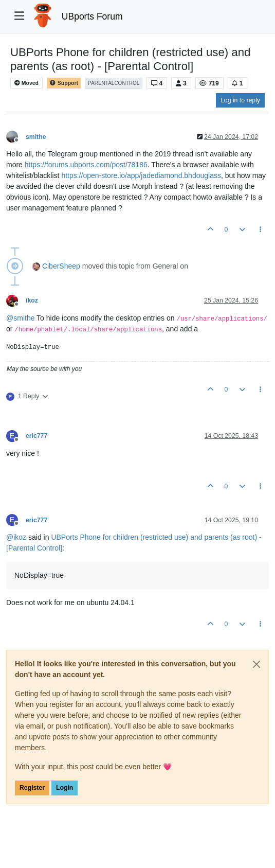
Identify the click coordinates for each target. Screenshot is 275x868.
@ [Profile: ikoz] (16, 537)
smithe (36, 137)
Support (64, 83)
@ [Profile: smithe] (20, 318)
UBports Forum (92, 16)
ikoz (32, 300)
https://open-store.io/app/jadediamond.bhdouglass (141, 175)
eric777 (36, 436)
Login (65, 788)
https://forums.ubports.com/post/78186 (86, 165)
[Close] (256, 664)
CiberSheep (61, 266)
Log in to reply (240, 100)
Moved (26, 83)
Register (32, 788)
